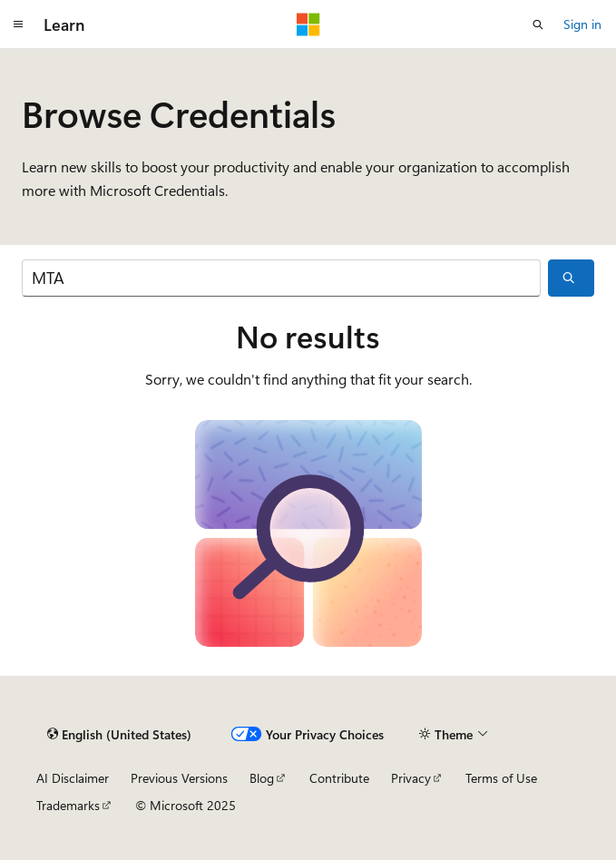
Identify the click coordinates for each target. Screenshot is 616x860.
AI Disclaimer (73, 778)
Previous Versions (179, 778)
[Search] (281, 278)
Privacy (411, 778)
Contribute (339, 778)
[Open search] (538, 24)
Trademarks (68, 805)
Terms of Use (501, 778)
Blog (262, 778)
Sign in (582, 24)
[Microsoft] (308, 24)
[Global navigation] (18, 24)
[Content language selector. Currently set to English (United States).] (119, 735)
